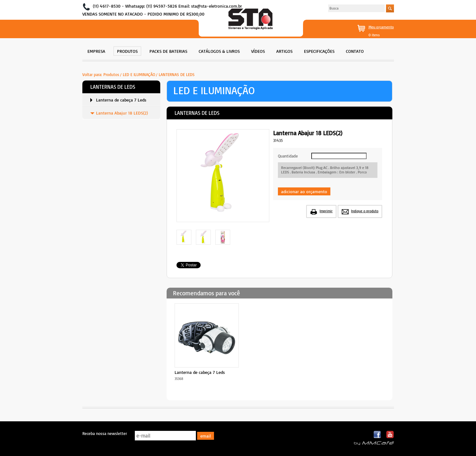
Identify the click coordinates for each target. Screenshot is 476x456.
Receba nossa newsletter (105, 433)
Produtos (111, 74)
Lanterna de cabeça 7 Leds (121, 100)
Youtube (390, 435)
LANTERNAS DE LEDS (177, 74)
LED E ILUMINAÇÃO (139, 74)
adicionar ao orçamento (304, 191)
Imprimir (326, 211)
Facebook (378, 435)
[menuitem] (96, 50)
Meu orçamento (381, 27)
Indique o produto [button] (365, 211)
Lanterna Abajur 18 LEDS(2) (122, 113)
